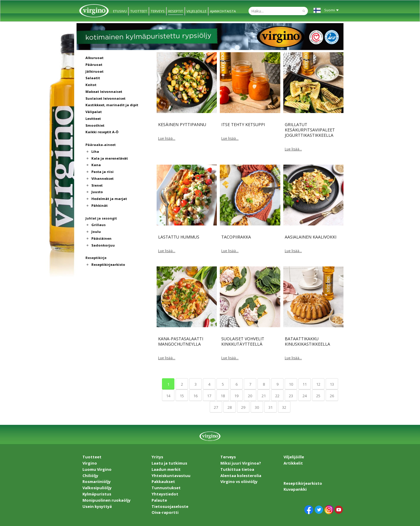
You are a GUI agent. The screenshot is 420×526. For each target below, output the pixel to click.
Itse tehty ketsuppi (243, 124)
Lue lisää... (167, 138)
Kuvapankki (295, 489)
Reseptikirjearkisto (303, 483)
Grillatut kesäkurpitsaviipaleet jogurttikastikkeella (310, 130)
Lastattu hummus (179, 237)
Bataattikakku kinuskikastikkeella (307, 341)
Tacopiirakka (236, 237)
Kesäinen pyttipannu (182, 124)
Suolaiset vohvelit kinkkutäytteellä (243, 341)
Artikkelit (293, 463)
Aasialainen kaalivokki (311, 237)
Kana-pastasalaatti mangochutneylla (181, 341)
